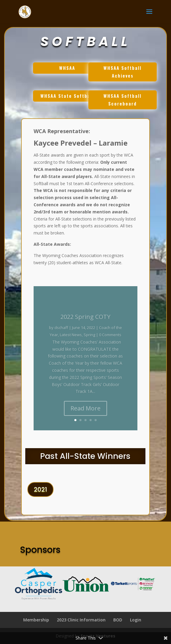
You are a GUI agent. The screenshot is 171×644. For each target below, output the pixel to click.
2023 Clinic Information (81, 620)
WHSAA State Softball (66, 99)
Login (136, 620)
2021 (40, 492)
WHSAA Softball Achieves (121, 74)
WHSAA (66, 71)
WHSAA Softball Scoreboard (121, 102)
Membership (36, 620)
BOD (118, 620)
